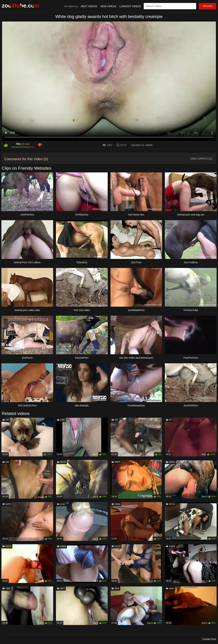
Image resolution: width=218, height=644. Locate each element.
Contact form (209, 639)
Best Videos (89, 6)
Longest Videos (130, 6)
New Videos (108, 6)
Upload (207, 6)
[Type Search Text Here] (170, 6)
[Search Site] (193, 6)
